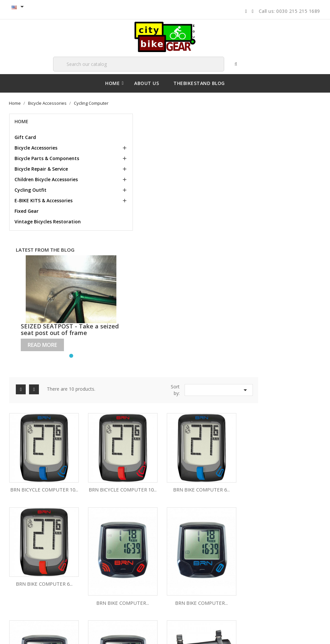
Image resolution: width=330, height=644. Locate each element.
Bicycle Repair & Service (42, 175)
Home (22, 121)
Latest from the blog (39, 272)
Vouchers (184, 588)
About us (24, 568)
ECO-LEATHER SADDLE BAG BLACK (115, 392)
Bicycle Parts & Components (32, 161)
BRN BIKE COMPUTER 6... (235, 216)
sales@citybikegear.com (281, 575)
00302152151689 (270, 597)
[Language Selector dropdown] (19, 7)
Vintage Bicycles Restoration (34, 238)
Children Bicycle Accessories (33, 189)
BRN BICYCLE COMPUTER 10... (115, 216)
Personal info (188, 548)
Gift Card (26, 137)
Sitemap (23, 578)
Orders (182, 558)
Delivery (23, 548)
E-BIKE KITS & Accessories (45, 213)
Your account (194, 528)
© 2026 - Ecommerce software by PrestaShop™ (57, 632)
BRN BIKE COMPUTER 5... (175, 392)
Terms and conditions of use (43, 558)
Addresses (185, 578)
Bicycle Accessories (37, 147)
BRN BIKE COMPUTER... (115, 311)
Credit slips (186, 568)
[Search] (135, 64)
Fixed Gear (28, 224)
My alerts (184, 598)
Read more (43, 350)
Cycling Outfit (31, 203)
